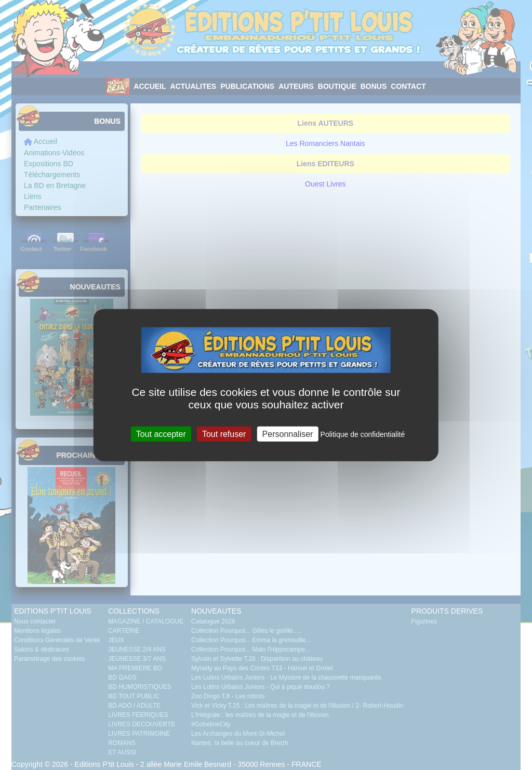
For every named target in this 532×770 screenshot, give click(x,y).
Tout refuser (224, 434)
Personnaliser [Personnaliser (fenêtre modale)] (288, 434)
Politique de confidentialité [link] (363, 434)
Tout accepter (161, 434)
